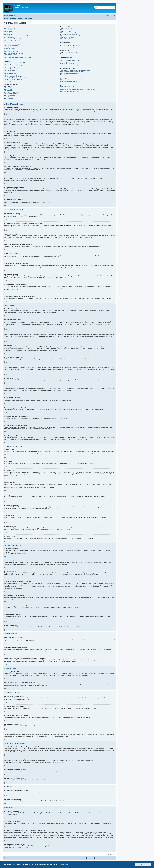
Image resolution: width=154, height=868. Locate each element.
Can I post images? (8, 91)
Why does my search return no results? (70, 60)
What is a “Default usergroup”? (68, 37)
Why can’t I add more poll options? (12, 69)
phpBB (52, 257)
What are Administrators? (66, 28)
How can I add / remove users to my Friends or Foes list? (74, 54)
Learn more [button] (64, 864)
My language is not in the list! (11, 52)
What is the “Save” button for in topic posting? (15, 78)
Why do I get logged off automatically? (13, 39)
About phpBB (7, 815)
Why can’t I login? (8, 34)
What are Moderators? (66, 30)
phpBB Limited (47, 813)
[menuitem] (13, 16)
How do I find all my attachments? (69, 81)
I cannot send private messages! (68, 44)
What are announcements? (10, 94)
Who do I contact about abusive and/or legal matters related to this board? (78, 90)
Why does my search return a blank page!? (71, 62)
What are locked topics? (9, 97)
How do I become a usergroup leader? (70, 34)
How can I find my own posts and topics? (70, 65)
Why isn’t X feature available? (68, 88)
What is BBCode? (8, 86)
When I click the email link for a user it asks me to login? (17, 58)
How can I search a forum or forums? (69, 59)
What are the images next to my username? (14, 53)
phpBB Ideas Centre (74, 823)
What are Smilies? (8, 89)
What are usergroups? (66, 31)
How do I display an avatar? (10, 55)
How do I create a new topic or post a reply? (14, 63)
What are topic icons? (9, 98)
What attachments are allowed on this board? (71, 80)
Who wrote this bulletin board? (68, 87)
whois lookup (7, 834)
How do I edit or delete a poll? (11, 70)
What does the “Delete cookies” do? (12, 40)
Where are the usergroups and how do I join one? (72, 33)
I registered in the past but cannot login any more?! (16, 36)
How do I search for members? (68, 63)
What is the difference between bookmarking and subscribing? (75, 70)
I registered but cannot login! (11, 33)
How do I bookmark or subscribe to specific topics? (73, 72)
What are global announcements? (12, 92)
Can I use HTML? (8, 88)
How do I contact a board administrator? (70, 91)
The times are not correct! (10, 49)
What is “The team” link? (66, 39)
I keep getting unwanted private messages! (71, 46)
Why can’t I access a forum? (11, 72)
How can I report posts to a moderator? (13, 76)
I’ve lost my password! (9, 37)
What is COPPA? (8, 30)
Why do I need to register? (10, 28)
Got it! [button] (143, 864)
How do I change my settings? (11, 46)
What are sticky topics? (9, 95)
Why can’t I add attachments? (11, 73)
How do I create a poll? (9, 67)
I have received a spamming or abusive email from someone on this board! (78, 47)
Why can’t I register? (9, 31)
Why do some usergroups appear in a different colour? (73, 36)
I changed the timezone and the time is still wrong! (16, 50)
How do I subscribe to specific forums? (70, 73)
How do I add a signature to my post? (13, 66)
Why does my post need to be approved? (14, 79)
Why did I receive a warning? (11, 75)
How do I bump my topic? (10, 81)
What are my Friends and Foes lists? (69, 52)
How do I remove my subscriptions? (69, 75)
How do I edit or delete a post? (11, 64)
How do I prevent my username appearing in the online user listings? (20, 47)
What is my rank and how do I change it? (14, 56)
